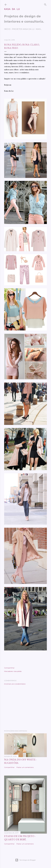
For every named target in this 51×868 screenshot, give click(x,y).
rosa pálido (18, 671)
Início (7, 29)
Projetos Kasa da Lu (23, 29)
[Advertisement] (25, 707)
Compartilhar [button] (9, 668)
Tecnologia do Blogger (25, 860)
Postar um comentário (15, 684)
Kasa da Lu (12, 9)
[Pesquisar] (45, 4)
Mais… (39, 29)
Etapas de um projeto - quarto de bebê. (20, 838)
